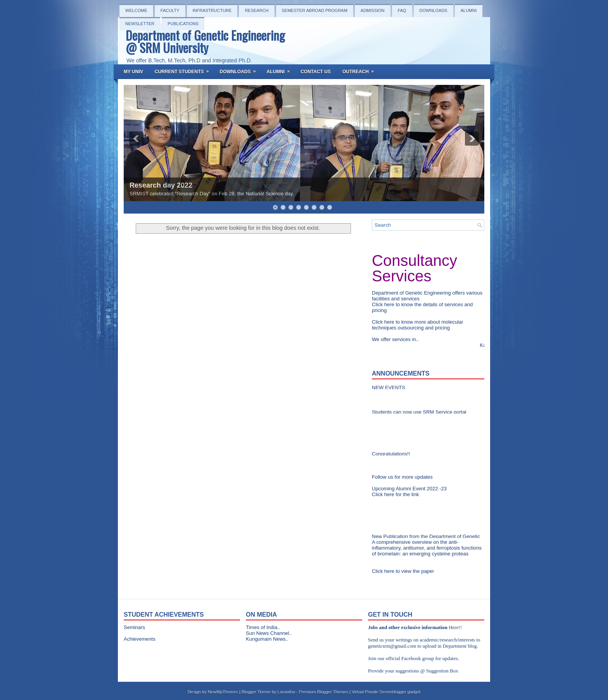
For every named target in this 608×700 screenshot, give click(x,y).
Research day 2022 (161, 185)
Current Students (184, 69)
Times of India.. (263, 627)
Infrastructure (212, 10)
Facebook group (418, 658)
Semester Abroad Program (315, 10)
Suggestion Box (442, 671)
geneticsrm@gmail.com (392, 646)
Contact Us (316, 72)
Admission (373, 10)
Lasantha (286, 692)
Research (256, 10)
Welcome (136, 10)
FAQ (402, 10)
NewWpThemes (223, 692)
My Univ (133, 72)
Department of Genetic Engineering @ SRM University (205, 41)
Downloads (434, 10)
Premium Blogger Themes (324, 692)
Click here (384, 304)
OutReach (361, 69)
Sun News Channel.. (269, 633)
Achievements (140, 639)
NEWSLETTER (140, 24)
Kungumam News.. (267, 639)
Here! (454, 627)
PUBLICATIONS (183, 24)
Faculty (170, 10)
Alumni (469, 10)
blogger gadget (406, 692)
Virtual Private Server (372, 692)
